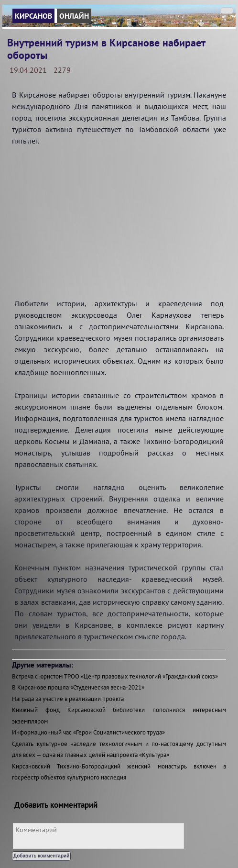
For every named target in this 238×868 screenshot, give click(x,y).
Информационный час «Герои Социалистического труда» (88, 732)
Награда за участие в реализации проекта (68, 699)
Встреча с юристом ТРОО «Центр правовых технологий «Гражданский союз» (115, 676)
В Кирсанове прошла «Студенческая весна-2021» (78, 687)
